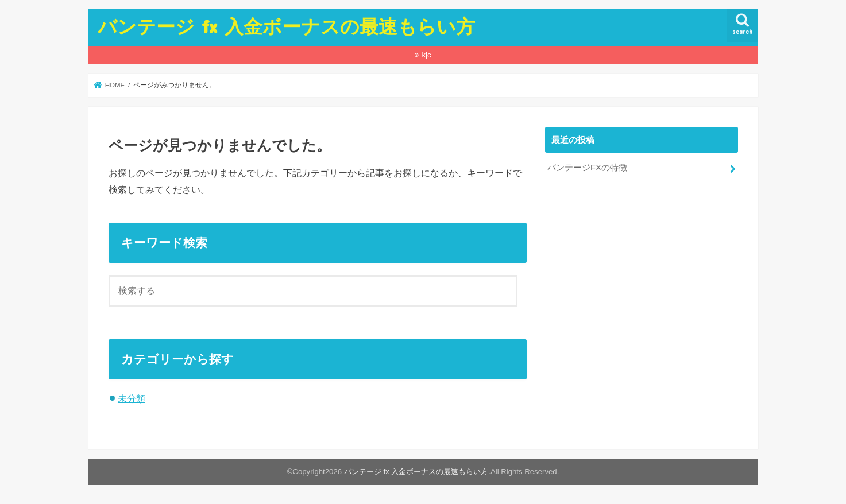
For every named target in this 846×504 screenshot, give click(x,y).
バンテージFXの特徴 (587, 168)
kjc (426, 55)
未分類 (132, 398)
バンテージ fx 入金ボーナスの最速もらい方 (286, 26)
